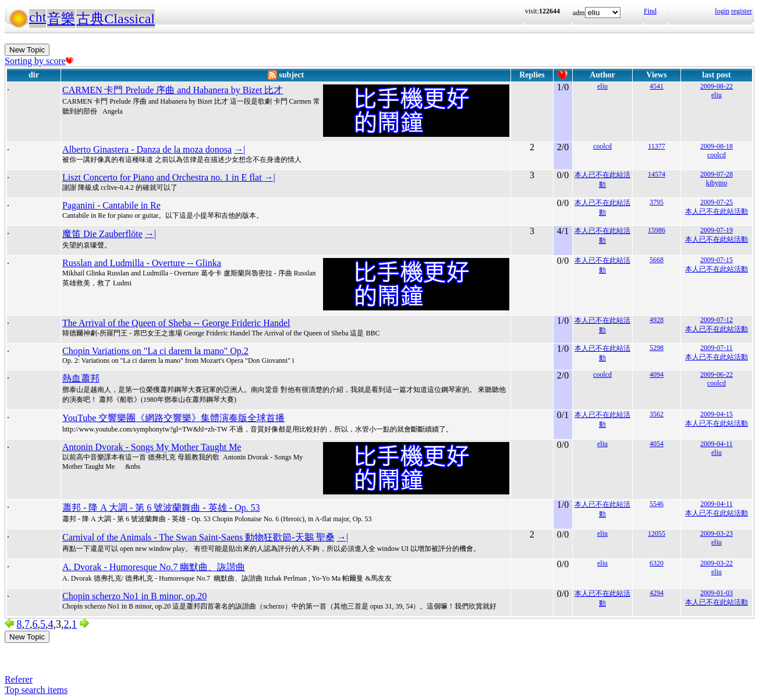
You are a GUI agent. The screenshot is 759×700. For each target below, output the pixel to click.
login (722, 11)
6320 (657, 563)
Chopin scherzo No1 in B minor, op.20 (134, 596)
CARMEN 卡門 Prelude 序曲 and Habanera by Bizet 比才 (173, 90)
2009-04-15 (717, 414)
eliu (602, 86)
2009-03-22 (717, 563)
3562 (657, 414)
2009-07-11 (717, 348)
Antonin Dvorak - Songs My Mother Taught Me (152, 447)
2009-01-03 (717, 593)
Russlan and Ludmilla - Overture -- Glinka (142, 263)
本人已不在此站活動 (717, 211)
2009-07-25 (717, 202)
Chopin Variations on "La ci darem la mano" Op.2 (155, 351)
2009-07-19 (717, 230)
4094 (657, 374)
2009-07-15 (717, 260)
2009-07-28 (717, 174)
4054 (657, 444)
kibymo (717, 183)
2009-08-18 (717, 146)
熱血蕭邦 (81, 378)
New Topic (27, 50)
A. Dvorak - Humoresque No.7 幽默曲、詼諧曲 (154, 567)
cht (38, 17)
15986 (657, 230)
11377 (657, 146)
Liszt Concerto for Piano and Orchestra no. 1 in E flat (163, 177)
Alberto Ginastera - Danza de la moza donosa (147, 149)
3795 (657, 202)
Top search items (36, 690)
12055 (657, 533)
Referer (19, 679)
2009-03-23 (717, 533)
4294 (657, 593)
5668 (657, 260)
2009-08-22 (717, 86)
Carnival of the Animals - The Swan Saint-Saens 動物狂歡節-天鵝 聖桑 (198, 537)
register (742, 11)
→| (240, 149)
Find (650, 11)
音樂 (61, 19)
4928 (657, 320)
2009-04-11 (717, 444)
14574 (657, 174)
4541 (657, 86)
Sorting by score (39, 61)
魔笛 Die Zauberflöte (102, 234)
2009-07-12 (717, 320)
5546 (657, 504)
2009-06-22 (717, 374)
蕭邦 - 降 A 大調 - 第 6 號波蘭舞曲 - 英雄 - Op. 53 (161, 508)
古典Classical (116, 19)
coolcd (602, 146)
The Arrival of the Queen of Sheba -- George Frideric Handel (176, 323)
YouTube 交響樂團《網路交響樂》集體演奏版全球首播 (173, 418)
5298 (657, 348)
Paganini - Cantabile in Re (111, 205)
